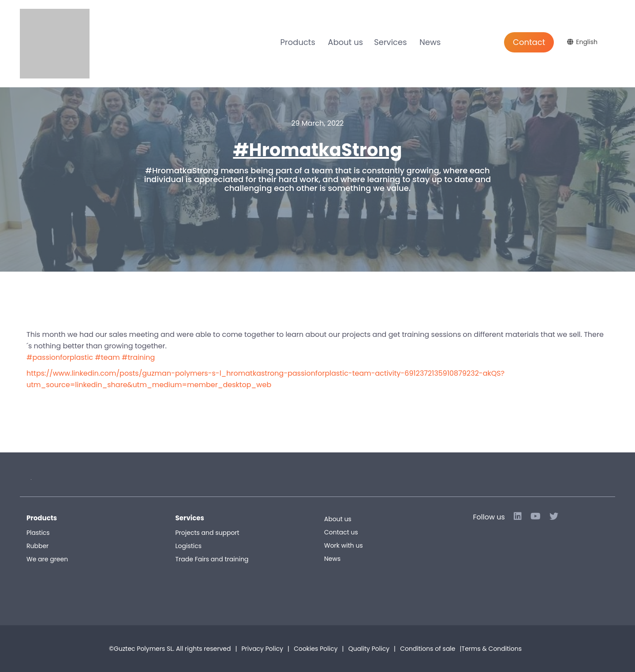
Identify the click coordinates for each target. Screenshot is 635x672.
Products (298, 42)
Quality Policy (369, 649)
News (430, 42)
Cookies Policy (316, 649)
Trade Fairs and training (212, 559)
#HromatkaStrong (317, 150)
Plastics (38, 533)
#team (107, 357)
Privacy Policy (263, 649)
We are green (47, 559)
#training (138, 357)
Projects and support (207, 533)
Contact (529, 42)
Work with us (344, 545)
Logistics (189, 546)
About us (346, 42)
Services (390, 42)
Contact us (341, 532)
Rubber (37, 546)
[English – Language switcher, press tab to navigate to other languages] (583, 42)
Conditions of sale (461, 649)
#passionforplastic (60, 357)
